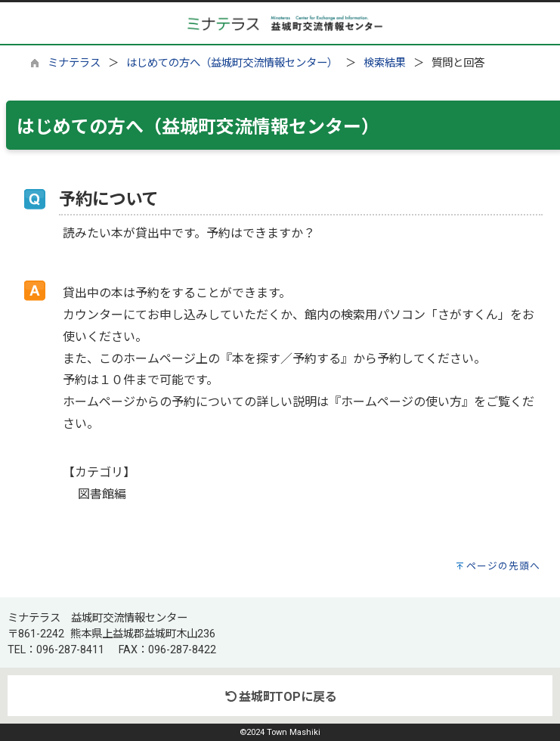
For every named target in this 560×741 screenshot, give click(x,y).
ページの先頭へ (503, 566)
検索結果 (385, 63)
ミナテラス (74, 63)
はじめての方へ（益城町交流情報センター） (232, 63)
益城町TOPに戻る (280, 697)
